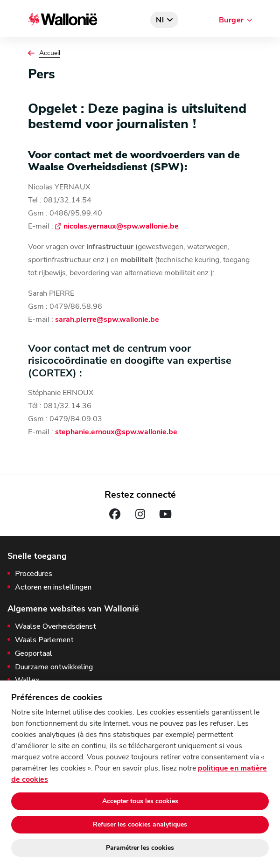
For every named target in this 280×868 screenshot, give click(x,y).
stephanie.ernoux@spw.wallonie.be (116, 432)
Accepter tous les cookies (140, 801)
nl (160, 20)
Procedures (34, 574)
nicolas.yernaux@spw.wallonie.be (121, 226)
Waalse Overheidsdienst (56, 627)
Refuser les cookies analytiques (140, 824)
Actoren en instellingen (53, 587)
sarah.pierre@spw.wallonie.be (107, 319)
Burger (231, 20)
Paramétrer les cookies (140, 848)
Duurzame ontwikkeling (54, 667)
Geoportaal (34, 654)
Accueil (50, 53)
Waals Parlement (44, 640)
